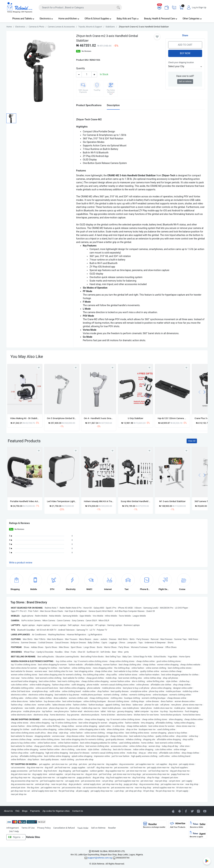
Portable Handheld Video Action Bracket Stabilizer (25, 501)
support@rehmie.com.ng (100, 858)
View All (192, 441)
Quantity (80, 68)
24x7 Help (14, 831)
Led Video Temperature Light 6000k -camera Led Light (62, 501)
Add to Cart (185, 45)
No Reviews (86, 51)
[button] (185, 66)
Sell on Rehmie (98, 828)
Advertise (178, 825)
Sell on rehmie (185, 82)
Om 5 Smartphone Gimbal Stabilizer (62, 418)
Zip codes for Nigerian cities (56, 811)
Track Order (83, 828)
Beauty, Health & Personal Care (161, 19)
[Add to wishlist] (39, 451)
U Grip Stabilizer (136, 418)
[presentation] (199, 392)
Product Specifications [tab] (89, 105)
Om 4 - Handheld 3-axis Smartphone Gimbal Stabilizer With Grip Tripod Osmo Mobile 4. (99, 418)
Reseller (112, 828)
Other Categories (192, 19)
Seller (198, 825)
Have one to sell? (185, 76)
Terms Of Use (28, 828)
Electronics (46, 19)
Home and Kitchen (69, 19)
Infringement (13, 828)
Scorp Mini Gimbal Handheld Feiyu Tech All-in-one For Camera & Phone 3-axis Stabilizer (136, 501)
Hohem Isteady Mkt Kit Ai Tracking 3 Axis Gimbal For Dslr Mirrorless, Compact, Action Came (99, 501)
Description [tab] (113, 105)
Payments (35, 811)
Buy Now (185, 53)
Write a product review (21, 563)
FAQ (17, 811)
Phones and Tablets (23, 19)
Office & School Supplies (98, 19)
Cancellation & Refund (64, 828)
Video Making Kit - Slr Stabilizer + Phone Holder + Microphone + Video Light (25, 418)
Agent (198, 834)
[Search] (80, 8)
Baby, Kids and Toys (128, 19)
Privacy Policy (44, 828)
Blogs (25, 811)
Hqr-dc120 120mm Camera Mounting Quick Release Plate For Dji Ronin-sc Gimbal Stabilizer (172, 418)
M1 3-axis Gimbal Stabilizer (172, 501)
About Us (8, 811)
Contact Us (78, 811)
